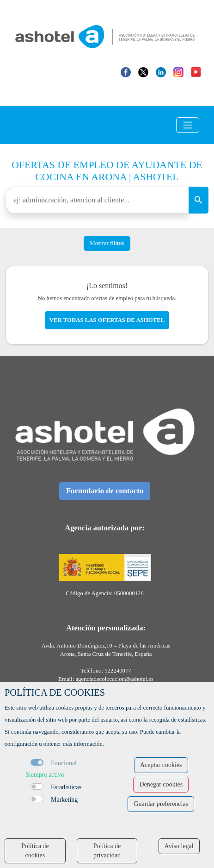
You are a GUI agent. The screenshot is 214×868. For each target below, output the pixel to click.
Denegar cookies (161, 784)
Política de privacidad (107, 851)
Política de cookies (35, 851)
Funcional (64, 763)
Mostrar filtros (107, 243)
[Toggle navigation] (188, 125)
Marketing (64, 800)
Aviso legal (179, 846)
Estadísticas (66, 787)
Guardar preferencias (161, 804)
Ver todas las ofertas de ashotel (107, 320)
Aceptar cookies (161, 765)
